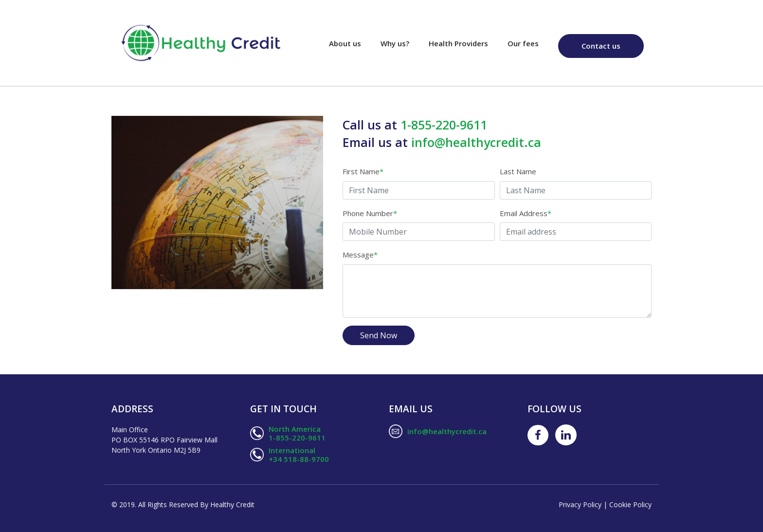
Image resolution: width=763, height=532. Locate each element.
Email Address (526, 213)
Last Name (518, 171)
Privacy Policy (581, 504)
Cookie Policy (630, 504)
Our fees (523, 43)
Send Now (379, 335)
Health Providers (458, 43)
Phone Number (370, 213)
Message (360, 255)
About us (350, 43)
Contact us (601, 46)
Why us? (395, 43)
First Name (363, 171)
